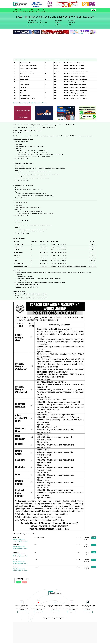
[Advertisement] (55, 45)
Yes (19, 582)
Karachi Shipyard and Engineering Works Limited (25, 539)
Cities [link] (21, 10)
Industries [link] (38, 10)
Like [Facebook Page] (22, 612)
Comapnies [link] (32, 10)
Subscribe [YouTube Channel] (38, 612)
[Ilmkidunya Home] (21, 4)
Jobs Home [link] (16, 10)
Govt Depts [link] (26, 10)
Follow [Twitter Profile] (55, 612)
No (24, 582)
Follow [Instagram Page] (72, 612)
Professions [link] (44, 10)
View (94, 538)
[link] (37, 4)
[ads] (23, 113)
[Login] (95, 10)
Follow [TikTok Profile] (88, 612)
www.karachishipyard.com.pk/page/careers (59, 273)
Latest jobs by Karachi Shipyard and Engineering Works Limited (30, 103)
